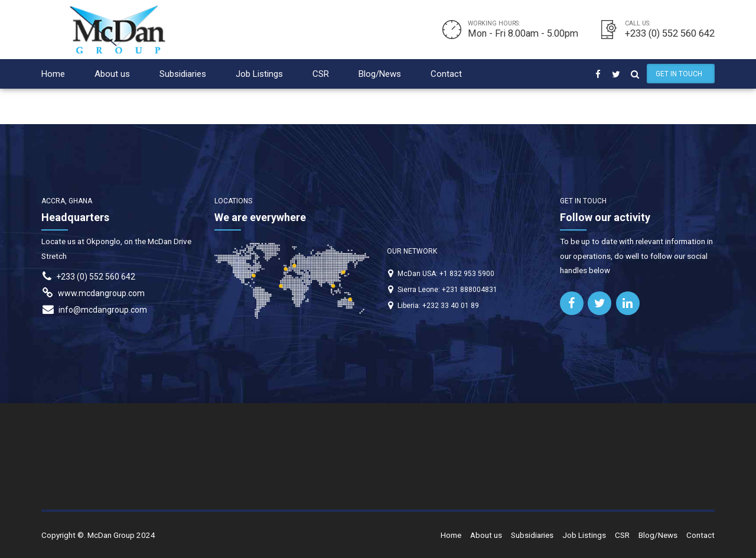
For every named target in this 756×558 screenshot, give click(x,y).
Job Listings (259, 74)
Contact (446, 74)
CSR (321, 74)
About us (112, 74)
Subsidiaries (183, 74)
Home (53, 74)
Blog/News (380, 74)
